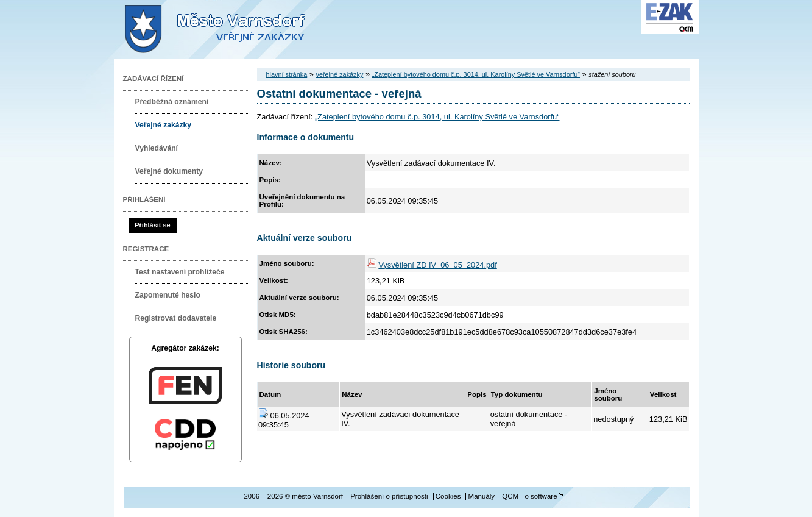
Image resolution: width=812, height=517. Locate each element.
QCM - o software (529, 496)
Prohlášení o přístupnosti (389, 496)
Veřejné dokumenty (169, 171)
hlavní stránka (287, 74)
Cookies (448, 496)
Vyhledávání (157, 148)
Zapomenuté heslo (168, 295)
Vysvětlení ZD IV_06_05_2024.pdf (437, 265)
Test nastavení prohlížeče (180, 272)
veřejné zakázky (339, 74)
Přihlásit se (152, 225)
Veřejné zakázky (164, 125)
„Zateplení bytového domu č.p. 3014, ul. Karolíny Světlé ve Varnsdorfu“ (476, 74)
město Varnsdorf (236, 30)
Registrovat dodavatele (176, 318)
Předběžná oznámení (172, 102)
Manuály (482, 496)
